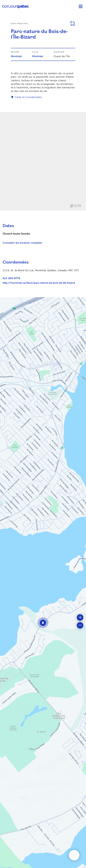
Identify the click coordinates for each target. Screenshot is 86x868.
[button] (43, 623)
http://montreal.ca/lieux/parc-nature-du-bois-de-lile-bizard (39, 283)
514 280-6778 (11, 278)
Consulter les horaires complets (22, 243)
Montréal (16, 56)
